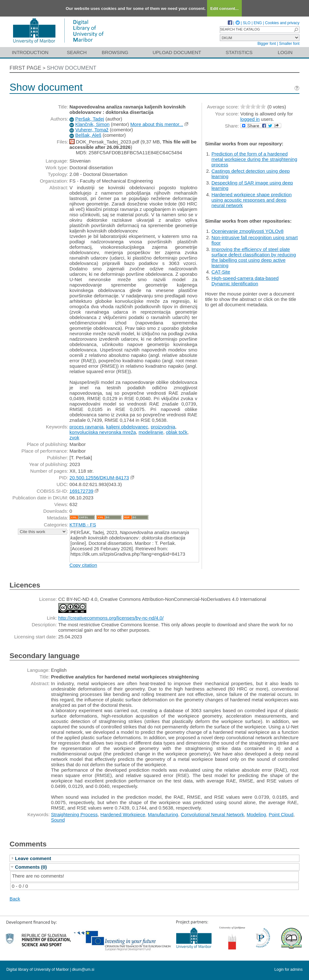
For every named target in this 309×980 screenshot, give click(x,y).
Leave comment (33, 858)
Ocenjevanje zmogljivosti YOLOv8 (248, 231)
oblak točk (177, 432)
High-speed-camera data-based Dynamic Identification (245, 281)
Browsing (115, 52)
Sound (58, 820)
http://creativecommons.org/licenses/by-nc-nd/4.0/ (111, 618)
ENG (258, 23)
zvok (74, 438)
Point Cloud (281, 814)
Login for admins (288, 970)
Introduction (30, 52)
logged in (250, 119)
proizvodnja (163, 427)
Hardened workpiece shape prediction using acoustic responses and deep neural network (252, 200)
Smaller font (289, 44)
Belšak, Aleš (88, 135)
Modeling (256, 814)
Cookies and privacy (282, 23)
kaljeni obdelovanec (127, 427)
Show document (72, 68)
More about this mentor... (157, 124)
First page (25, 68)
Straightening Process (74, 814)
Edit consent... (224, 8)
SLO (247, 23)
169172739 (81, 491)
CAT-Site (221, 272)
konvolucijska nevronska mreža (103, 432)
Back (15, 899)
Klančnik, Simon (92, 124)
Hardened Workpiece (123, 814)
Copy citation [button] (83, 565)
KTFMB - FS (83, 525)
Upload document (177, 52)
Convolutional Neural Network (212, 814)
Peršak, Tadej (90, 119)
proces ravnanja (86, 427)
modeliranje (151, 432)
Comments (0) (31, 867)
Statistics (239, 52)
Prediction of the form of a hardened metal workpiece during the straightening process (254, 159)
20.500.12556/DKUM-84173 (99, 478)
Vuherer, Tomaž (92, 130)
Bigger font (267, 44)
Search (77, 52)
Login (285, 52)
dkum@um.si (83, 970)
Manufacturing (163, 814)
